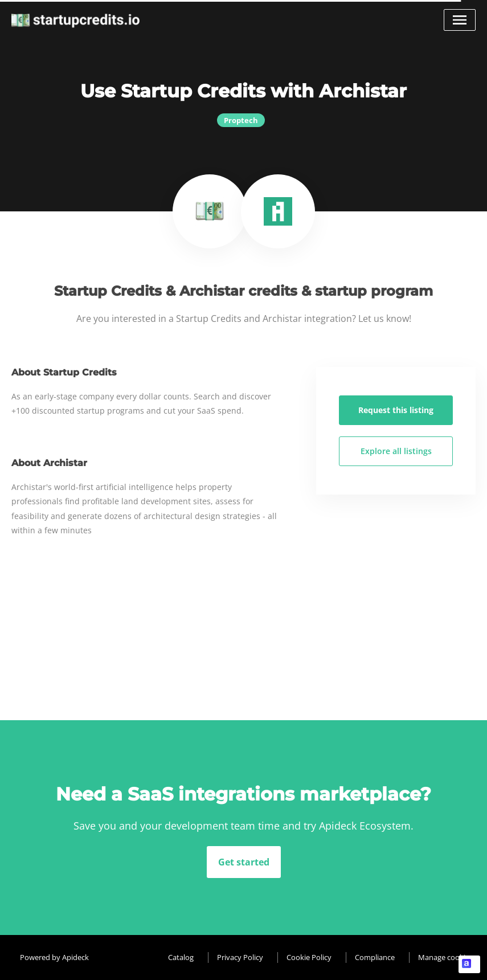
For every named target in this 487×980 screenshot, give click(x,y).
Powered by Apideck (54, 957)
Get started (244, 862)
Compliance (375, 957)
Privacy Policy (240, 957)
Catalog (181, 957)
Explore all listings (396, 451)
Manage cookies (445, 957)
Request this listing (396, 410)
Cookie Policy (309, 957)
